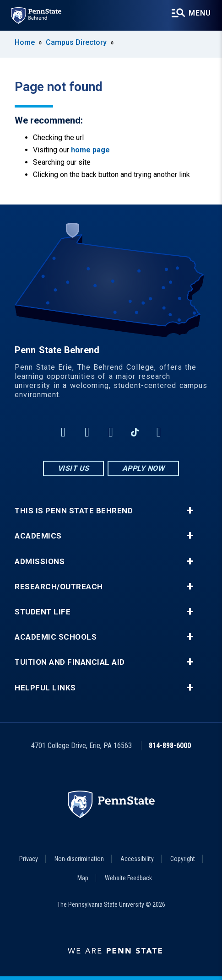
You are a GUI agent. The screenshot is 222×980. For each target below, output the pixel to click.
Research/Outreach (59, 587)
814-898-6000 (170, 746)
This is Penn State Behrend (74, 511)
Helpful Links (45, 688)
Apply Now (143, 468)
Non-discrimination (79, 859)
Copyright (183, 859)
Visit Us (73, 468)
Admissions (40, 562)
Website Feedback (128, 878)
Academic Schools (56, 637)
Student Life (43, 612)
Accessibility (137, 859)
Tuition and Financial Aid (70, 662)
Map (83, 878)
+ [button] (190, 511)
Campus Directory (76, 42)
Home (25, 42)
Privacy (29, 859)
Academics (38, 536)
